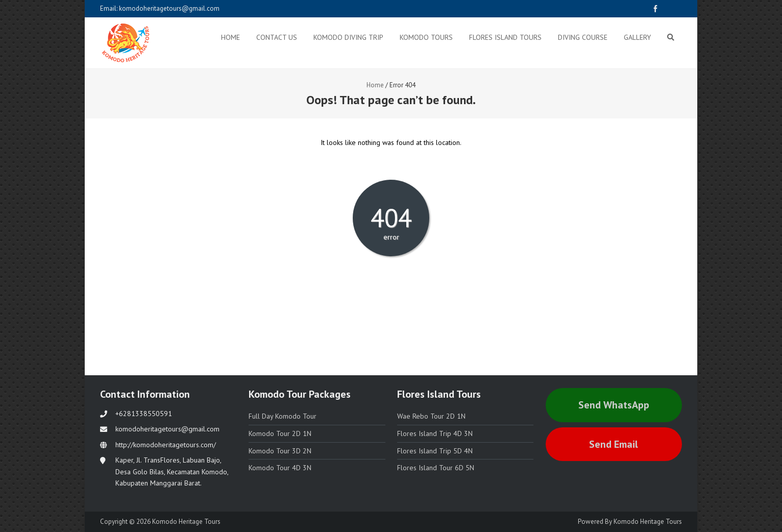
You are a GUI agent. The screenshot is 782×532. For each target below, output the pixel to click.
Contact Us (277, 37)
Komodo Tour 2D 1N (280, 433)
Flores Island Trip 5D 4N (435, 451)
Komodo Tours (426, 37)
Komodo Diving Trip (348, 37)
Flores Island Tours (505, 37)
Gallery (637, 37)
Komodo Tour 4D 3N (280, 468)
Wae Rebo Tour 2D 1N (431, 416)
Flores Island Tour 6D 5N (436, 468)
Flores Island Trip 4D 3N (435, 433)
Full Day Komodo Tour (283, 416)
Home (230, 37)
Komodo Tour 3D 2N (280, 451)
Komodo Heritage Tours (648, 522)
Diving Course (583, 37)
